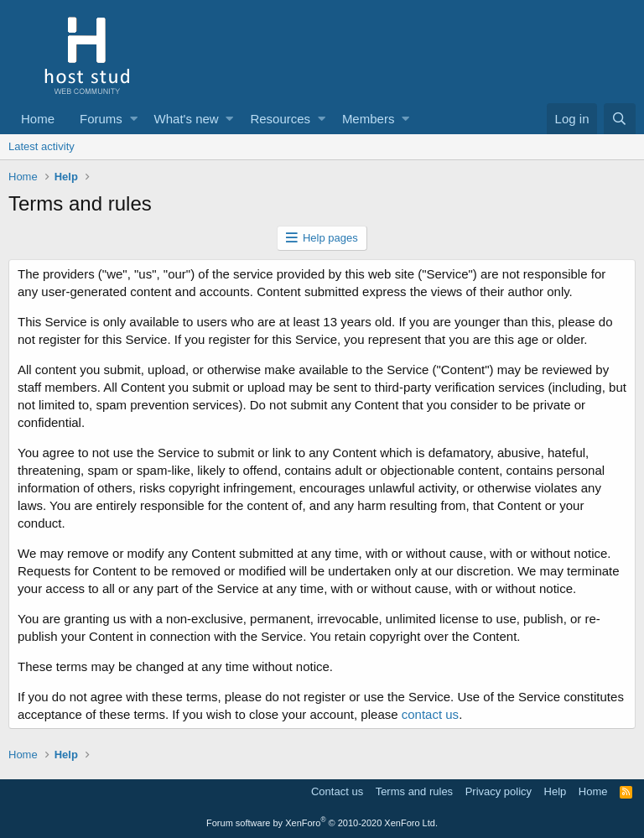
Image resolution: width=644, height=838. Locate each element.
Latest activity (42, 146)
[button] (134, 119)
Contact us (337, 791)
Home (38, 119)
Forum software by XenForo (322, 823)
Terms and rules (414, 791)
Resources (280, 119)
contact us (430, 714)
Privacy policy (499, 791)
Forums (101, 119)
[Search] (620, 119)
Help (556, 791)
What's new (187, 119)
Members (369, 119)
